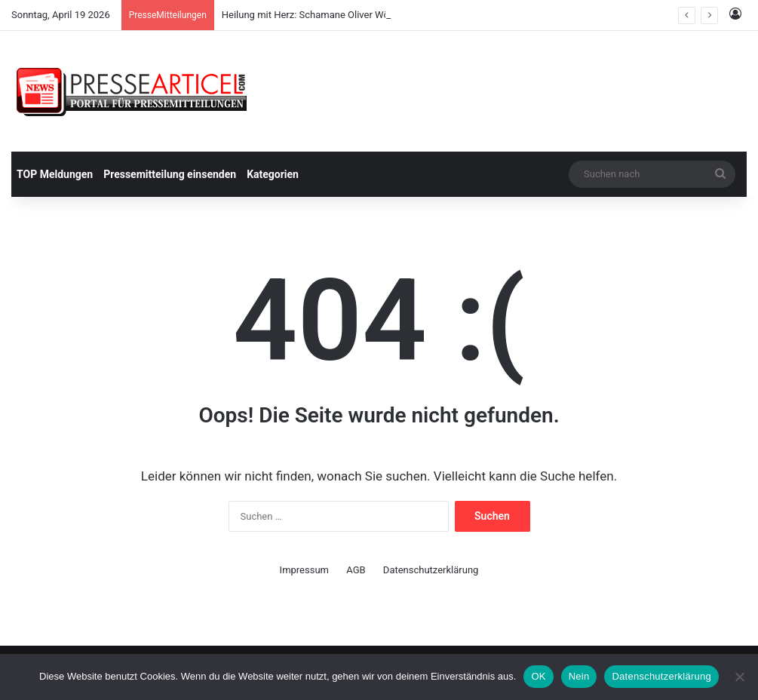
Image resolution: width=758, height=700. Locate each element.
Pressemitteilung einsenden (170, 174)
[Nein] (739, 677)
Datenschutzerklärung (431, 570)
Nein (579, 676)
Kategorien (273, 174)
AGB (356, 570)
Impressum (304, 570)
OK (538, 676)
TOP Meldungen (55, 174)
